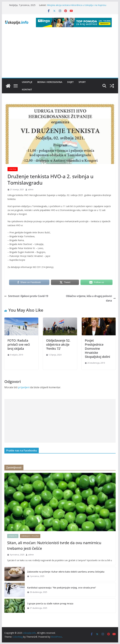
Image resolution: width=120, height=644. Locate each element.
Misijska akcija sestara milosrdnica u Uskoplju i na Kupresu (77, 5)
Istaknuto (13, 536)
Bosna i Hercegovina (50, 82)
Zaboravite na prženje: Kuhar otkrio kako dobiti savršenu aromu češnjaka (66, 572)
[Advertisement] (60, 54)
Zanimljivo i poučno (30, 536)
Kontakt (27, 89)
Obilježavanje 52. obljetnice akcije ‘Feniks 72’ (58, 344)
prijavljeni (24, 387)
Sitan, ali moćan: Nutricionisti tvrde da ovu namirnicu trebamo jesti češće (54, 545)
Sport (82, 82)
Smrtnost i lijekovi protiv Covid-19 (26, 296)
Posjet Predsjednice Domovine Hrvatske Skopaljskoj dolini (97, 349)
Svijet (70, 82)
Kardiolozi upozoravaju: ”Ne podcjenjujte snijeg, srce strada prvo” (62, 588)
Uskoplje (27, 82)
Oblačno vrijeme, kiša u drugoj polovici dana (91, 298)
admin (31, 190)
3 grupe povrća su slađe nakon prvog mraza (50, 604)
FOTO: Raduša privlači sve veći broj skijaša (19, 344)
